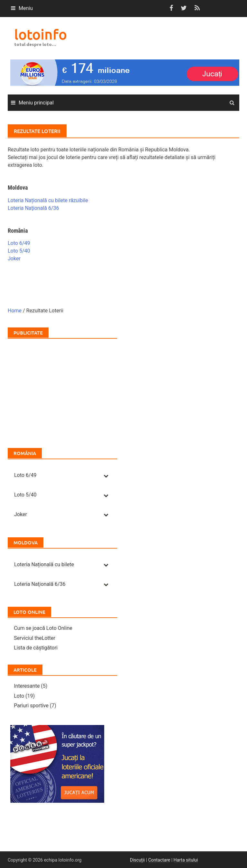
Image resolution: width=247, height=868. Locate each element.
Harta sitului (186, 860)
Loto (19, 696)
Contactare (159, 860)
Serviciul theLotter (35, 638)
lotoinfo (41, 34)
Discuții (137, 860)
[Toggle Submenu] (106, 475)
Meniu (26, 8)
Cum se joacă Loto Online (43, 628)
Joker (14, 259)
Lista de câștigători (36, 648)
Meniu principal (36, 103)
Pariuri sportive (31, 706)
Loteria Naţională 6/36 (33, 208)
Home (15, 311)
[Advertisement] (62, 390)
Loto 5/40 (19, 251)
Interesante (27, 686)
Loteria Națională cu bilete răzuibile (48, 200)
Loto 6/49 (19, 243)
